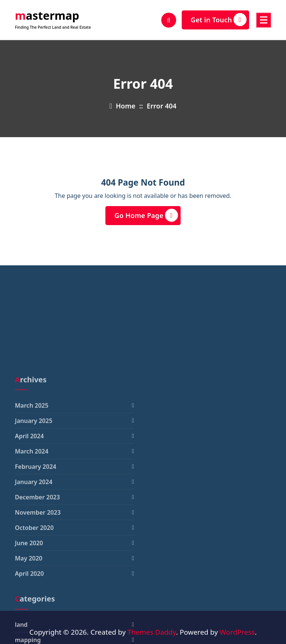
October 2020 (34, 585)
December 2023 (37, 555)
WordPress (237, 632)
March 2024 (32, 509)
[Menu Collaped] (264, 20)
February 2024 (36, 524)
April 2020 (29, 631)
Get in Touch (219, 20)
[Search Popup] (169, 20)
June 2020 (29, 601)
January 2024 (34, 540)
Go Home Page (146, 215)
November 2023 (38, 570)
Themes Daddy (152, 632)
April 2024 (29, 494)
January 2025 (34, 479)
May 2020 (29, 616)
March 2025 (32, 463)
